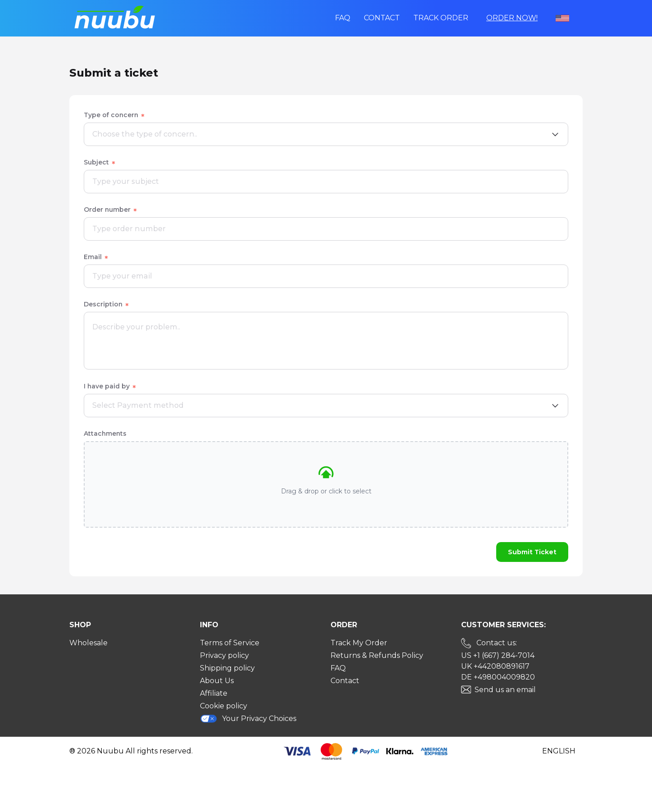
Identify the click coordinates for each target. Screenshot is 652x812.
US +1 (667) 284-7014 (498, 655)
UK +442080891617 (495, 666)
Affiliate (214, 693)
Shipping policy (227, 668)
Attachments (105, 433)
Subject (100, 162)
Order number (111, 210)
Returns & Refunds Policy (377, 655)
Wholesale (88, 643)
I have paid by (110, 386)
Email (96, 257)
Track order (441, 18)
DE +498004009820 (498, 677)
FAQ (343, 18)
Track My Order (359, 643)
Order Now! (512, 18)
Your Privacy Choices (248, 718)
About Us (217, 681)
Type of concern (115, 115)
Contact (382, 18)
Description (107, 304)
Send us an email (505, 690)
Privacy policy (224, 655)
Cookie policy (224, 706)
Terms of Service (230, 643)
